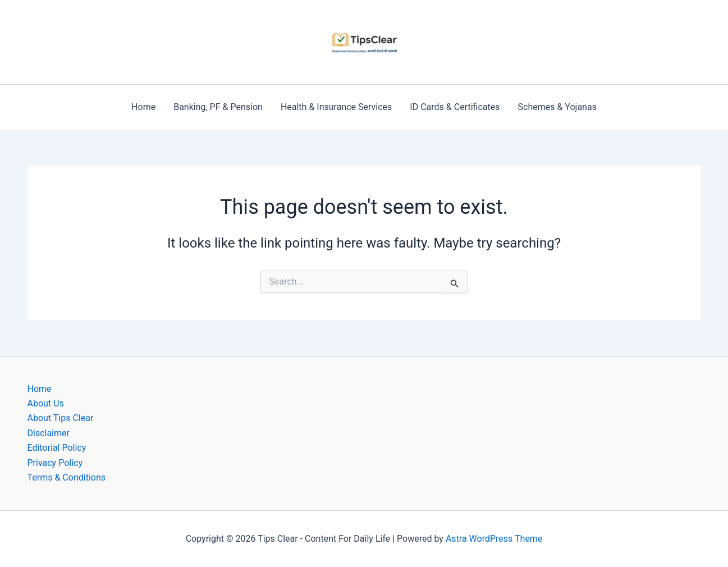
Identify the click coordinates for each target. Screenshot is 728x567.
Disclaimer (49, 433)
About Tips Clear (61, 418)
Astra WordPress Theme (494, 539)
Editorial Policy (57, 448)
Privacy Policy (55, 463)
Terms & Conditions (67, 477)
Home (143, 107)
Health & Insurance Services (336, 107)
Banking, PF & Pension (218, 107)
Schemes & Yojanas (557, 107)
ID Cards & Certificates (455, 107)
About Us (46, 403)
